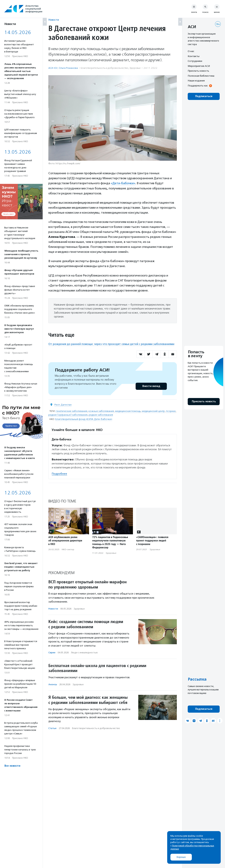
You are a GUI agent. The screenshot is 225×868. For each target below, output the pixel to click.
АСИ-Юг (53, 68)
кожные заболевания (101, 411)
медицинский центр (153, 411)
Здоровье (135, 68)
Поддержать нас (198, 86)
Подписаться (204, 96)
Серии (52, 652)
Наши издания (196, 81)
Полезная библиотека (201, 76)
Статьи (52, 728)
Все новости (12, 766)
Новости (54, 20)
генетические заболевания (71, 411)
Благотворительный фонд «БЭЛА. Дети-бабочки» (84, 419)
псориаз (171, 411)
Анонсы (53, 684)
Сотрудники (195, 61)
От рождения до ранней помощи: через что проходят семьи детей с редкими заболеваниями (111, 344)
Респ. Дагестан (63, 405)
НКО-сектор (68, 549)
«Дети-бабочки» (123, 183)
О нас (191, 51)
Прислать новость (198, 71)
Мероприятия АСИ (199, 66)
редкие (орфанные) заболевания (68, 415)
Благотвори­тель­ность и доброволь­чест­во (104, 68)
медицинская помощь (128, 411)
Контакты (194, 56)
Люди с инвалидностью (84, 652)
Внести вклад (151, 386)
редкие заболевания (101, 415)
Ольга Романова (68, 68)
